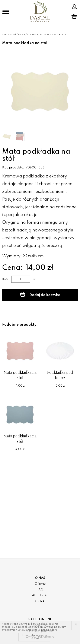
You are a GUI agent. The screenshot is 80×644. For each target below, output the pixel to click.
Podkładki (60, 35)
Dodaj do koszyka (40, 294)
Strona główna (14, 35)
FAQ (40, 590)
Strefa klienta (74, 7)
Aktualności (40, 595)
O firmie (40, 584)
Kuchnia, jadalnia (39, 35)
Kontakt (40, 601)
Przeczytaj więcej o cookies (34, 637)
